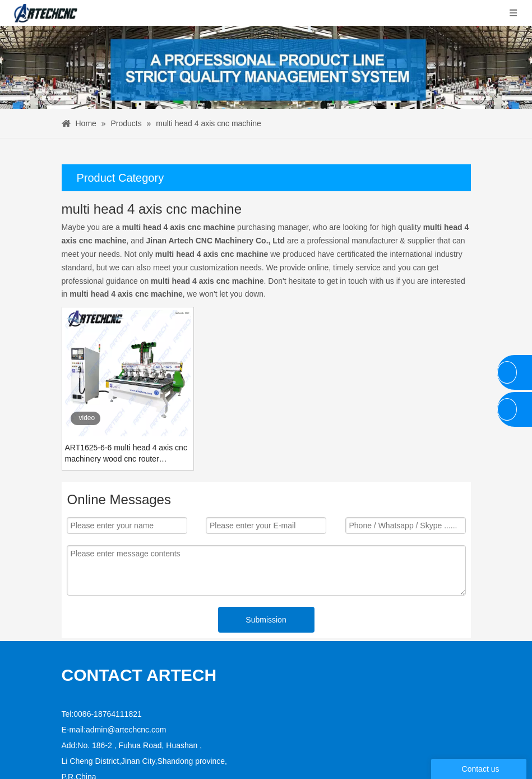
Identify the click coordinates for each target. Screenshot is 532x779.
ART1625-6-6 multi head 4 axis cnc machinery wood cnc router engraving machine (126, 454)
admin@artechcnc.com (126, 694)
